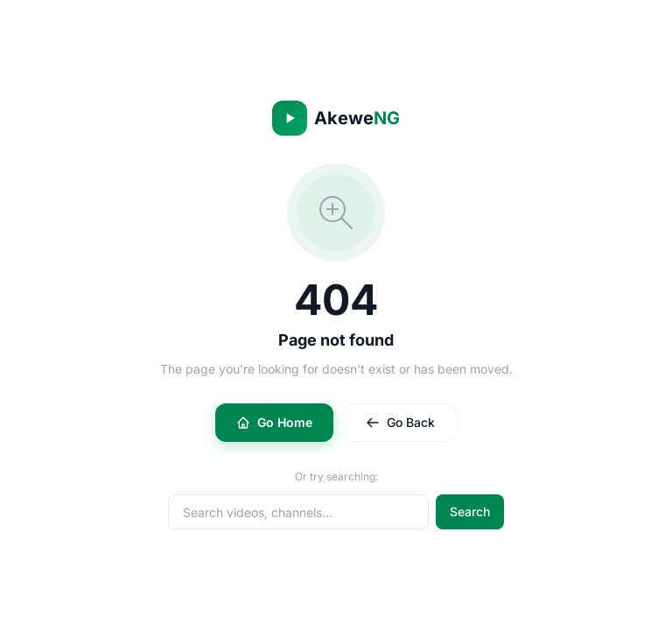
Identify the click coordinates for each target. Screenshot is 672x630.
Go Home (274, 422)
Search (470, 511)
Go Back (400, 422)
